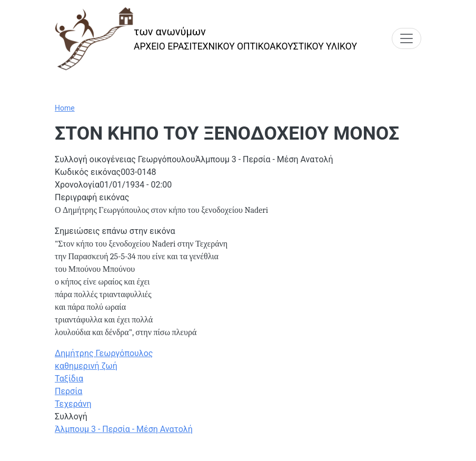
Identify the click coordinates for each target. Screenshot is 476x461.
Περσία (68, 391)
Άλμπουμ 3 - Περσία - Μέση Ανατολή (124, 429)
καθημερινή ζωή (86, 366)
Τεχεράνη (73, 404)
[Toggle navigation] (406, 38)
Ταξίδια (69, 379)
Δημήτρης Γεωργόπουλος (104, 353)
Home (65, 108)
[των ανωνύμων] (206, 39)
